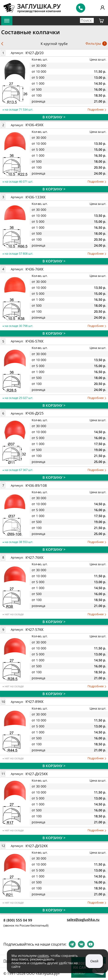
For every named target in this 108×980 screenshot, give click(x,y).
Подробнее (97, 110)
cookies (43, 956)
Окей (94, 961)
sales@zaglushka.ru (83, 919)
